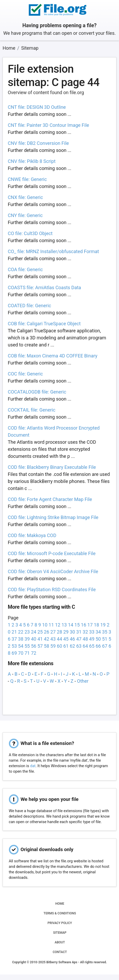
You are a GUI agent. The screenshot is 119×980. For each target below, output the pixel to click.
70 (21, 653)
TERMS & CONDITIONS (60, 913)
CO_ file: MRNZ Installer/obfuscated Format (53, 251)
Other (83, 681)
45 (66, 639)
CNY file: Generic (25, 215)
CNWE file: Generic (27, 179)
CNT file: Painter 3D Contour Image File (49, 125)
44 (59, 639)
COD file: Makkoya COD (32, 535)
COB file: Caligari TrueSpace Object (44, 324)
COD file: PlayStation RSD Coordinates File (52, 589)
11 (51, 625)
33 (92, 632)
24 (33, 632)
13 (64, 625)
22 (21, 632)
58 (47, 646)
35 (105, 632)
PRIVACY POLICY (60, 923)
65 (92, 646)
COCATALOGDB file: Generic (37, 392)
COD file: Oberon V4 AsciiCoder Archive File (53, 571)
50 (98, 639)
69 (14, 653)
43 (53, 639)
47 (79, 639)
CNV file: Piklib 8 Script (32, 161)
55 (27, 646)
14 (71, 625)
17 (90, 625)
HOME (60, 904)
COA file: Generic (25, 269)
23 (27, 632)
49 (92, 639)
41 (40, 639)
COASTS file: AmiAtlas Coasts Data (44, 287)
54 (21, 646)
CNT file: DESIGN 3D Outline (37, 107)
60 (59, 646)
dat (33, 766)
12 (58, 625)
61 (66, 646)
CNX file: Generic (25, 197)
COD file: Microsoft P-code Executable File (52, 553)
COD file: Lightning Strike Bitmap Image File (53, 517)
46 (72, 639)
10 (45, 625)
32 (85, 632)
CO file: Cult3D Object (30, 233)
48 (85, 639)
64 (85, 646)
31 (79, 632)
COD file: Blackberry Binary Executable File (52, 467)
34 (98, 632)
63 (79, 646)
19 (103, 625)
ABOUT (60, 942)
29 (66, 632)
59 (53, 646)
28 (59, 632)
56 (33, 646)
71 (27, 653)
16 (83, 625)
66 (98, 646)
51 (105, 639)
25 (40, 632)
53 (14, 646)
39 (27, 639)
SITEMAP (60, 933)
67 (105, 646)
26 (47, 632)
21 (14, 632)
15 (77, 625)
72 (33, 653)
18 (97, 625)
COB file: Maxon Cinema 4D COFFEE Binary (53, 356)
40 (33, 639)
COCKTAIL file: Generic (32, 410)
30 (72, 632)
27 (53, 632)
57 (40, 646)
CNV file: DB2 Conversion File (38, 143)
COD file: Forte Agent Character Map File (50, 499)
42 (47, 639)
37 (14, 639)
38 (21, 639)
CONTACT (60, 952)
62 (72, 646)
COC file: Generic (25, 374)
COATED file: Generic (30, 306)
